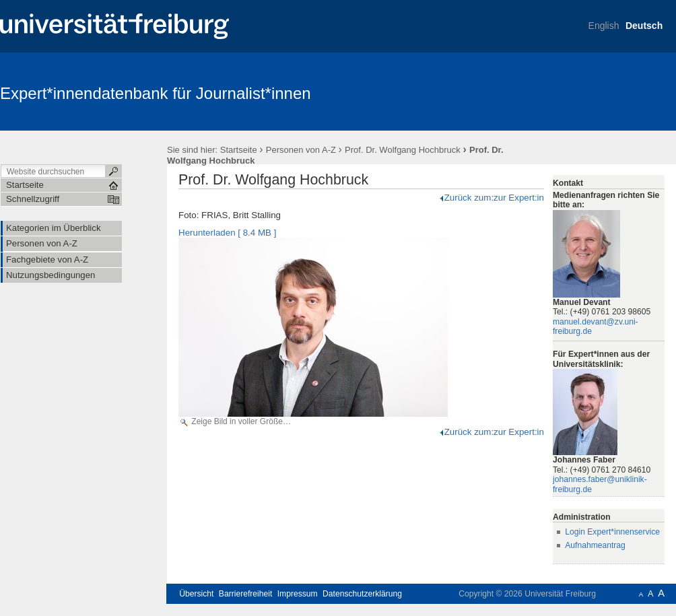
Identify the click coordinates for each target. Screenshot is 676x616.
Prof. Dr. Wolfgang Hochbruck (403, 150)
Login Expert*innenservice (612, 532)
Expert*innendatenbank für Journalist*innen (156, 93)
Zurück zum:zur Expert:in (491, 198)
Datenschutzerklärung (362, 594)
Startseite (239, 150)
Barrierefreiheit (246, 594)
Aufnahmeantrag (595, 545)
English (604, 26)
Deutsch (644, 26)
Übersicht (196, 594)
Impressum (298, 594)
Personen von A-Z (301, 150)
